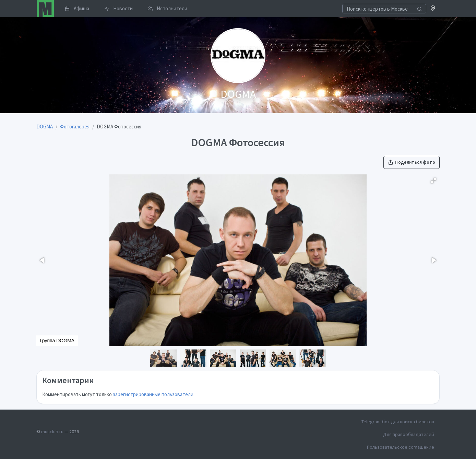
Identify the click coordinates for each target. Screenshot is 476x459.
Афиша (77, 8)
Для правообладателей (409, 434)
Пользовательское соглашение (401, 447)
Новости (118, 8)
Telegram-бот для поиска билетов (398, 422)
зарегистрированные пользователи (153, 394)
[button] (433, 9)
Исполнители (168, 8)
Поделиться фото (412, 162)
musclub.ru (52, 432)
